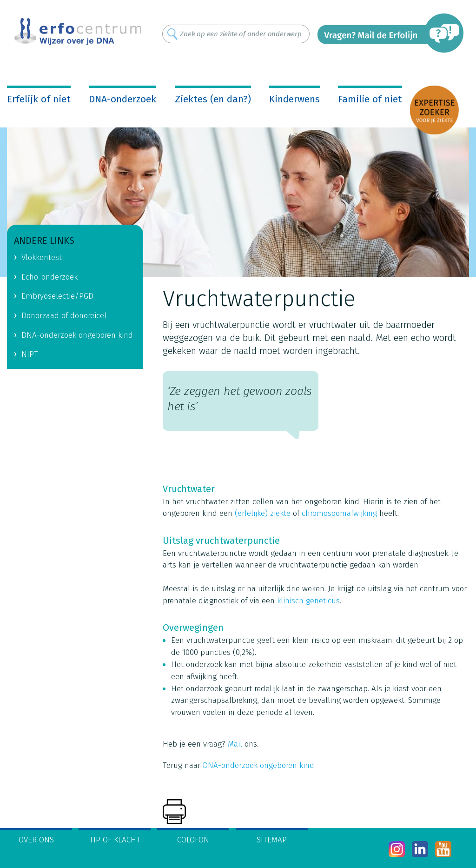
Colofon (193, 840)
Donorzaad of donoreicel (64, 316)
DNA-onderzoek (122, 99)
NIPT (30, 354)
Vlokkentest (42, 257)
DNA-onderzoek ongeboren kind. (259, 765)
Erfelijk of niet (39, 99)
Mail (235, 744)
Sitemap (272, 840)
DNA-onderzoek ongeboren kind (77, 335)
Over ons (36, 840)
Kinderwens (294, 99)
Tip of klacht (115, 840)
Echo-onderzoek (50, 277)
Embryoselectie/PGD (57, 296)
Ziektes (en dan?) (213, 99)
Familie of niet (370, 99)
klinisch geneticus (308, 601)
